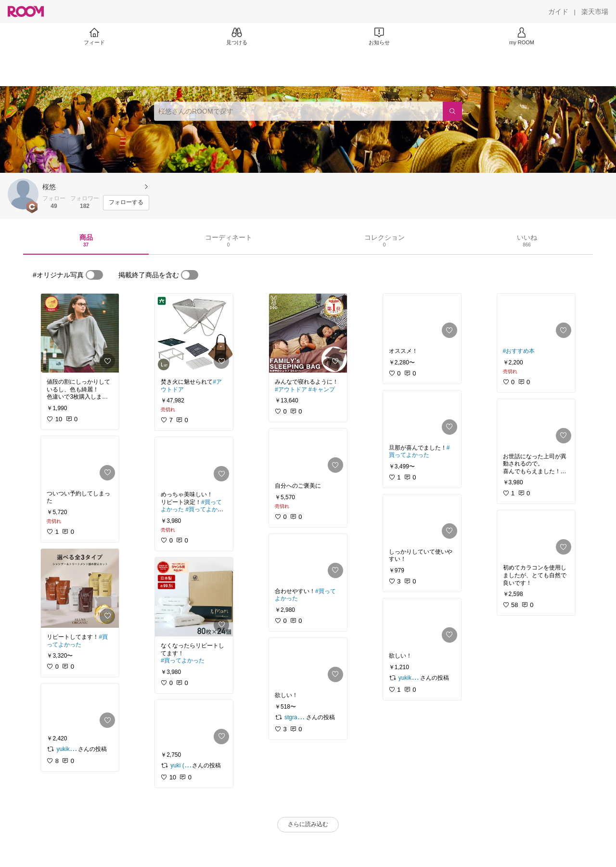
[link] (80, 333)
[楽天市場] (595, 12)
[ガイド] (558, 12)
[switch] (94, 275)
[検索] (452, 111)
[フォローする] (126, 203)
